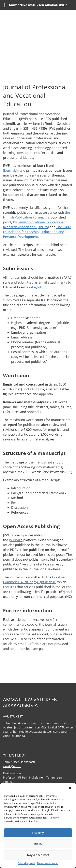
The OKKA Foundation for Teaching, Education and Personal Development (37, 232)
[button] (70, 788)
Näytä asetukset (38, 855)
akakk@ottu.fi (37, 287)
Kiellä (38, 844)
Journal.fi (11, 170)
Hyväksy (38, 833)
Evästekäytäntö (26, 863)
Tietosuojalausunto (48, 863)
